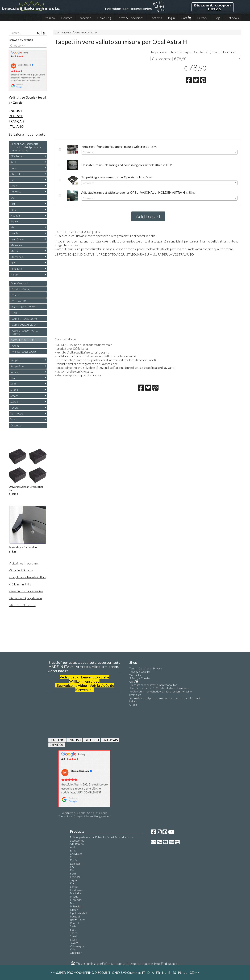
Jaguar (14, 221)
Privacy (202, 18)
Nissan (14, 275)
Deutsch (67, 18)
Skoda (14, 390)
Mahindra (16, 245)
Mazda (14, 251)
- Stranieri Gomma (21, 570)
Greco (133, 705)
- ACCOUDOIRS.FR (22, 605)
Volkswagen (17, 413)
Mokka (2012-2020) (24, 352)
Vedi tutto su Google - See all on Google (84, 813)
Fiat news (232, 18)
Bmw (14, 168)
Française (85, 18)
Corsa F (16, 295)
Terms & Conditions (130, 18)
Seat (13, 384)
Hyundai (15, 215)
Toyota (14, 407)
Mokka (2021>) (21, 289)
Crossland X (19, 301)
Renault (15, 372)
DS (12, 198)
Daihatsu (16, 192)
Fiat (13, 204)
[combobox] (196, 59)
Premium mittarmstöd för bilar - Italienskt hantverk (159, 688)
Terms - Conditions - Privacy (146, 668)
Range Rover (18, 366)
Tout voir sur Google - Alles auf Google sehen (84, 816)
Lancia (14, 233)
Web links (135, 675)
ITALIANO (57, 740)
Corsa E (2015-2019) (24, 319)
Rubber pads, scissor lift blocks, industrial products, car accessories (26, 147)
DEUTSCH (92, 740)
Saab (13, 378)
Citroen (15, 180)
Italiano (50, 18)
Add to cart (148, 216)
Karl (14, 313)
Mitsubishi (16, 269)
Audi (13, 162)
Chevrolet (16, 174)
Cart (186, 18)
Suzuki (14, 402)
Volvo (14, 419)
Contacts (156, 18)
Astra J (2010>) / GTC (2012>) (25, 332)
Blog (217, 18)
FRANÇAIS (110, 740)
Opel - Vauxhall (63, 32)
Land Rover (17, 239)
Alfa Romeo (17, 156)
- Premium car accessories (26, 591)
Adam (15, 346)
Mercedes (17, 257)
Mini (13, 263)
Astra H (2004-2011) (86, 32)
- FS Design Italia (20, 584)
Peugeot (15, 360)
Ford (13, 209)
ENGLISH (74, 740)
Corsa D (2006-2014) (25, 325)
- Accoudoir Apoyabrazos (25, 598)
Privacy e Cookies (140, 672)
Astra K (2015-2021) (24, 307)
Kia (12, 227)
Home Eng (104, 18)
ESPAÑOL (57, 745)
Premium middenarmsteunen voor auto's (153, 685)
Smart (14, 396)
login (171, 18)
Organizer (16, 425)
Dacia (14, 186)
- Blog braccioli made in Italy (27, 577)
